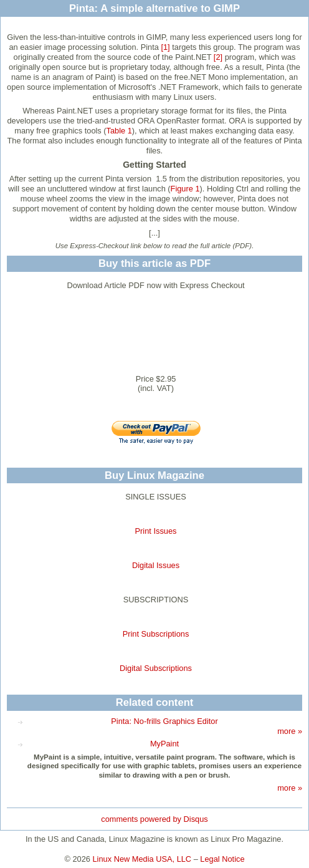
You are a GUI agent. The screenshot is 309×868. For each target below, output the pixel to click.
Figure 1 (185, 189)
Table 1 (119, 131)
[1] (165, 47)
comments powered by (154, 819)
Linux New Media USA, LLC (142, 859)
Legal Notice (222, 859)
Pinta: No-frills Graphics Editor (164, 721)
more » (290, 731)
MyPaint (164, 744)
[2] (218, 57)
